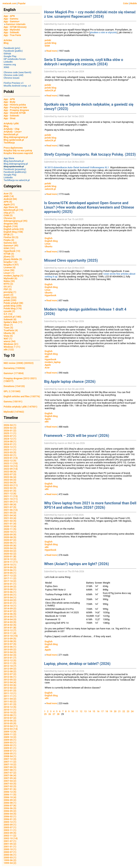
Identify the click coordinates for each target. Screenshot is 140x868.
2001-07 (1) (10, 841)
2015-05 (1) (10, 595)
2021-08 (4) (10, 504)
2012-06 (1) (10, 677)
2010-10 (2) (10, 712)
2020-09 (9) (10, 535)
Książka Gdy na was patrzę (18, 150)
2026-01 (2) (10, 431)
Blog (6, 43)
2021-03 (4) (10, 518)
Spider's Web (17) (13, 322)
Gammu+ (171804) (14, 373)
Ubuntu (48, 246)
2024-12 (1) (10, 439)
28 (58, 714)
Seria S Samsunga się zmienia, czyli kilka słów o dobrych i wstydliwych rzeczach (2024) (84, 62)
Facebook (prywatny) (15, 169)
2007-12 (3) (10, 759)
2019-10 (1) (10, 565)
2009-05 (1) (10, 740)
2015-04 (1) (10, 597)
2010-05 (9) (10, 723)
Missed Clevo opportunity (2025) (71, 260)
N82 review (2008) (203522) (19, 363)
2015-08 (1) (10, 589)
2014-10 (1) (10, 606)
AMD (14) (9, 196)
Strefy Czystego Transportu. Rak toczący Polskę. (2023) (90, 154)
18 (107, 711)
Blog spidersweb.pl (14, 140)
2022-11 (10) (11, 463)
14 (90, 711)
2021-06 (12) (11, 510)
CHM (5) (8, 215)
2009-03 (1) (10, 743)
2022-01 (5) (10, 491)
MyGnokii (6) (10, 278)
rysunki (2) (9, 311)
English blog (51, 241)
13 (85, 711)
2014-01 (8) (10, 628)
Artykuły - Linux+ (13, 132)
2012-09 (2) (10, 669)
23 (128, 711)
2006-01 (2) (10, 819)
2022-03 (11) (11, 485)
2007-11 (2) (10, 762)
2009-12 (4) (10, 732)
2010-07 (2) (10, 718)
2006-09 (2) (10, 800)
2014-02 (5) (10, 625)
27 (54, 714)
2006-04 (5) (10, 814)
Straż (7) (8, 325)
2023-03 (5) (10, 452)
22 (124, 711)
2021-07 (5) (10, 507)
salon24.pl (50, 90)
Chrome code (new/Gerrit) (17, 72)
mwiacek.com (9, 3)
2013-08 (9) (10, 641)
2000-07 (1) (10, 852)
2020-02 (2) (10, 554)
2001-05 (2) (10, 844)
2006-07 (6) (10, 806)
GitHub (7, 54)
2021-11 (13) (11, 496)
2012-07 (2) (10, 674)
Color (126, 3)
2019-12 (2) (10, 559)
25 (45, 714)
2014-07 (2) (10, 611)
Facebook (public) (13, 51)
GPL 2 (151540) (12, 391)
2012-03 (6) (10, 685)
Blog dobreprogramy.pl (16, 137)
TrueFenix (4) (11, 330)
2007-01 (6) (10, 789)
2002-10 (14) (11, 838)
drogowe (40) (11, 224)
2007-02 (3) (10, 786)
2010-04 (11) (11, 726)
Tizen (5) (8, 328)
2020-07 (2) (10, 540)
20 (115, 711)
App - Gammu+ (12, 21)
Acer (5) (8, 194)
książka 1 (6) (10, 262)
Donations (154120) (14, 386)
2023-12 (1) (10, 447)
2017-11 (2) (10, 578)
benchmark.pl (11, 134)
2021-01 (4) (10, 524)
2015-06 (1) (10, 592)
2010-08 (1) (10, 715)
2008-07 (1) (10, 751)
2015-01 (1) (10, 603)
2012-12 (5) (10, 660)
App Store (9, 158)
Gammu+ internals (16, 24)
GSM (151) (9, 248)
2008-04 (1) (10, 756)
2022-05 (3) (10, 480)
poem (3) (8, 295)
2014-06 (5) (10, 614)
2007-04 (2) (10, 781)
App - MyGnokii (12, 30)
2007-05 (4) (10, 778)
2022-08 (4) (10, 472)
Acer (47, 368)
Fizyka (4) (9, 240)
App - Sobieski (11, 32)
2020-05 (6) (10, 545)
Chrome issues (12, 78)
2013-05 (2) (10, 649)
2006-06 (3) (10, 808)
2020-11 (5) (10, 529)
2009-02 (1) (10, 745)
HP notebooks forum (15, 59)
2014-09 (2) (10, 608)
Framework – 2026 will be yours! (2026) (77, 436)
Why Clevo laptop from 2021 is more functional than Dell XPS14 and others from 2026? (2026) (90, 505)
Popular (22, 3)
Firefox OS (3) (11, 237)
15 (94, 711)
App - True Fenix (12, 35)
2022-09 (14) (11, 469)
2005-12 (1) (10, 822)
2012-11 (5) (10, 663)
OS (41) (8, 287)
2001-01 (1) (10, 847)
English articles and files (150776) (22, 396)
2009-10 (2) (10, 737)
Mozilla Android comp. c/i (17, 86)
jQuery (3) (9, 256)
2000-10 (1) (10, 849)
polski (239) (10, 300)
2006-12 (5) (10, 792)
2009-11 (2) (10, 734)
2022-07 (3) (10, 474)
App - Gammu (11, 19)
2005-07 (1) (10, 827)
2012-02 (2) (10, 688)
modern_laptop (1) (13, 276)
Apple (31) (9, 204)
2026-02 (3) (10, 428)
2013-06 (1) (10, 647)
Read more (52, 51)
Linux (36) (9, 270)
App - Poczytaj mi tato (15, 107)
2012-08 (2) (10, 671)
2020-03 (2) (10, 551)
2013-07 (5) (10, 644)
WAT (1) (8, 339)
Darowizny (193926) (14, 368)
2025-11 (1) (10, 433)
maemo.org (10, 65)
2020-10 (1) (10, 532)
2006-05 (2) (10, 811)
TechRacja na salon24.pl (17, 180)
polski (48, 40)
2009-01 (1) (10, 748)
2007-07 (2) (10, 773)
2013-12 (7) (10, 630)
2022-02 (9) (10, 488)
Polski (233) (10, 298)
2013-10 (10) (11, 636)
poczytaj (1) (10, 292)
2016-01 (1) (10, 584)
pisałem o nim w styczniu (103, 32)
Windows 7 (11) (12, 347)
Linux (48, 244)
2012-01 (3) (10, 691)
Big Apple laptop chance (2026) (70, 382)
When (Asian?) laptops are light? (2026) (77, 564)
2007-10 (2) (10, 764)
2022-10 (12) (11, 466)
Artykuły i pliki (11, 123)
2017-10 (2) (10, 581)
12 (81, 711)
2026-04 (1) (10, 425)
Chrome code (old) (13, 75)
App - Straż (10, 118)
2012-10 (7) (10, 666)
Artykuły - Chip (12, 129)
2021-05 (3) (10, 513)
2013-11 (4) (10, 633)
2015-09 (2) (10, 587)
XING (6, 67)
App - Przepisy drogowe (16, 110)
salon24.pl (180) (12, 317)
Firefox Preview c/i (13, 83)
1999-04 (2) (10, 863)
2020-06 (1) (10, 543)
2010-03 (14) (11, 729)
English (49, 238)
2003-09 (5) (10, 833)
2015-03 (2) (10, 600)
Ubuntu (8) (9, 333)
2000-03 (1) (10, 858)
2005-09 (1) (10, 825)
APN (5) (8, 202)
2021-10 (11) (11, 499)
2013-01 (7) (10, 658)
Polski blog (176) (13, 308)
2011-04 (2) (10, 699)
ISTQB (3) (9, 254)
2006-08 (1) (10, 803)
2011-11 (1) (10, 696)
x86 (47, 357)
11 (77, 711)
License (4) (10, 267)
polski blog (50, 43)
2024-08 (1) (10, 441)
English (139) (11, 226)
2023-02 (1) (10, 455)
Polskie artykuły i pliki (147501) (20, 407)
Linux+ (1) (9, 273)
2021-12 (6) (10, 493)
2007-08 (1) (10, 770)
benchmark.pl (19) (13, 210)
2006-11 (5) (10, 795)
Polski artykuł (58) (13, 303)
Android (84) (10, 199)
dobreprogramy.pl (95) (15, 221)
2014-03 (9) (10, 622)
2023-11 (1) (10, 450)
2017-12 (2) (10, 576)
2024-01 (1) (10, 444)
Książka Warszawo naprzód (18, 153)
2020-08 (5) (10, 537)
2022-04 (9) (10, 483)
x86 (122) (9, 350)
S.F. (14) (8, 314)
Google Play (10, 56)
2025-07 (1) (10, 436)
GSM (47, 46)
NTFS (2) (8, 284)
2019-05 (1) (10, 573)
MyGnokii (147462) (14, 412)
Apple (48, 365)
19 (111, 711)
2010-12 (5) (10, 707)
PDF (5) (8, 289)
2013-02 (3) (10, 655)
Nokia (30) (9, 281)
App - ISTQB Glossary (15, 27)
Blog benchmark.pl (14, 161)
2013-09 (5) (10, 639)
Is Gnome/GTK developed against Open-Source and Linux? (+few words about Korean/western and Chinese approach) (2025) (89, 207)
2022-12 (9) (10, 461)
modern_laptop (53, 362)
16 (98, 711)
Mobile (134, 3)
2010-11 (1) (10, 710)
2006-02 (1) (10, 816)
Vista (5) (8, 336)
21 (119, 711)
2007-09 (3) (10, 767)
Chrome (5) (10, 218)
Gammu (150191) (13, 402)
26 (50, 714)
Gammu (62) (10, 243)
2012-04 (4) (10, 682)
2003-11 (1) (10, 830)
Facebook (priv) (12, 48)
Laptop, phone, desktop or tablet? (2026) (77, 664)
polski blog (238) (13, 306)
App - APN (9, 16)
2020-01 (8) (10, 556)
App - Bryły (9, 102)
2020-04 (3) (10, 548)
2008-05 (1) (10, 754)
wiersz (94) (10, 341)
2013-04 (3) (10, 652)
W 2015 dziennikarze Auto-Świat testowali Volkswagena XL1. (77, 167)
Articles (8, 40)
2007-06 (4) (10, 775)
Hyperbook (50, 295)
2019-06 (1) (10, 570)
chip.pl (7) (9, 213)
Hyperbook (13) (12, 251)
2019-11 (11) (11, 562)
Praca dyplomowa (13, 148)
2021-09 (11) (11, 502)
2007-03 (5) (10, 784)
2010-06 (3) (10, 721)
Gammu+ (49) (11, 246)
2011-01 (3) (10, 704)
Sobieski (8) (10, 319)
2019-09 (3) (10, 567)
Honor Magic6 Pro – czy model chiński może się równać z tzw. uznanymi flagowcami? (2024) (90, 14)
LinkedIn (8, 62)
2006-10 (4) (10, 797)
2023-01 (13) (11, 458)
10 (73, 711)
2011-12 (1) (10, 693)
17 (102, 711)
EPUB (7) (8, 235)
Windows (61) (11, 344)
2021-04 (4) (10, 515)
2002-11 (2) (10, 836)
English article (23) (14, 229)
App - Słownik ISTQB (15, 113)
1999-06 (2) (10, 860)
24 (132, 711)
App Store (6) (11, 207)
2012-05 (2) (10, 680)
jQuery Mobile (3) (13, 259)
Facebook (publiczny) (15, 172)
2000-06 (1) (10, 855)
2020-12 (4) (10, 526)
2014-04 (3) (10, 619)
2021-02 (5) (10, 521)
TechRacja (9, 143)
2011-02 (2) (10, 701)
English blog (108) (13, 232)
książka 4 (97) (11, 265)
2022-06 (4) (10, 477)
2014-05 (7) (10, 617)
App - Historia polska (15, 105)
